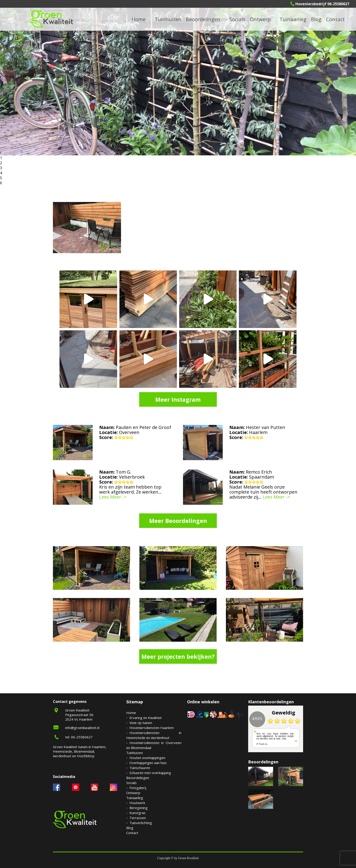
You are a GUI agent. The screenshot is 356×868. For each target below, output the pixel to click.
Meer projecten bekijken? (178, 656)
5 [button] (1, 178)
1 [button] (1, 158)
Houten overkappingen (147, 758)
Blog (316, 19)
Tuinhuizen (135, 753)
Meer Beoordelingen (178, 521)
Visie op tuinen (141, 723)
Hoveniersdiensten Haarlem (152, 728)
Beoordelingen (203, 19)
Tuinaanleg (135, 798)
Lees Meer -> (113, 497)
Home (131, 713)
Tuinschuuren (140, 768)
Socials (131, 783)
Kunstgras (137, 813)
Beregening (138, 808)
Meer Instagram (178, 399)
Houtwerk (137, 803)
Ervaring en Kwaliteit (146, 718)
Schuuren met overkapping (150, 773)
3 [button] (1, 168)
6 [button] (1, 183)
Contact (335, 19)
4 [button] (1, 173)
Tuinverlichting (141, 823)
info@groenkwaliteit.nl (82, 728)
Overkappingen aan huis (148, 763)
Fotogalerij (138, 788)
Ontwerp (260, 19)
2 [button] (1, 163)
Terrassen (138, 818)
